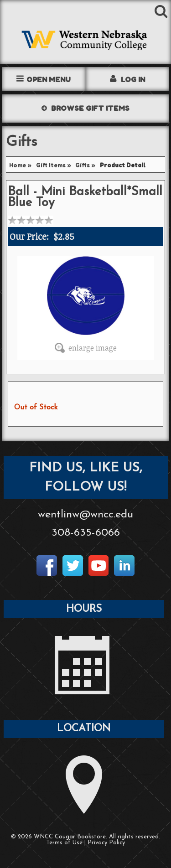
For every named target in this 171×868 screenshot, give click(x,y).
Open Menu (49, 80)
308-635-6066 (86, 533)
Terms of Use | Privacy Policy (85, 843)
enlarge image (93, 348)
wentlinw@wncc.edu (85, 515)
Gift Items (51, 165)
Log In (133, 80)
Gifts (83, 165)
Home (18, 165)
